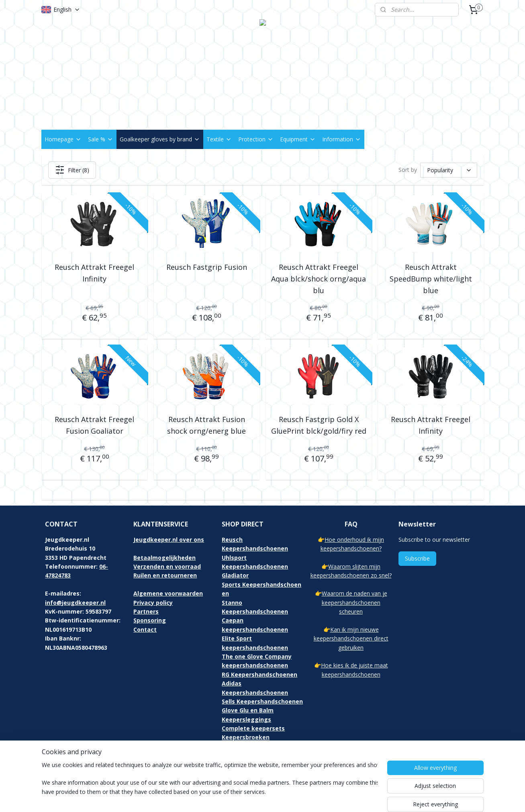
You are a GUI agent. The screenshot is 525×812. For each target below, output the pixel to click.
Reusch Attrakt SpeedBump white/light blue (430, 279)
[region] (210, 785)
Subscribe (417, 558)
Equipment (298, 139)
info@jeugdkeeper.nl (75, 603)
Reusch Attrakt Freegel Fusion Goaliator (94, 425)
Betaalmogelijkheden (164, 558)
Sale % (101, 139)
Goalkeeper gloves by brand (160, 139)
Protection (256, 139)
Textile (219, 139)
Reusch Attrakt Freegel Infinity (94, 273)
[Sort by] (449, 170)
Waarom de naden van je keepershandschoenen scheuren (354, 602)
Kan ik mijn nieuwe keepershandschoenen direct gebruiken (351, 639)
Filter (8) (72, 170)
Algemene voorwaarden (168, 593)
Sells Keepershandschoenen (262, 701)
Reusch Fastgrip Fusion (206, 267)
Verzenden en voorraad (167, 566)
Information (342, 139)
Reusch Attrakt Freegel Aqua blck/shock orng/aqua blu (319, 279)
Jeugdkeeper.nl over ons (169, 540)
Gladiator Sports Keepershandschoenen (261, 584)
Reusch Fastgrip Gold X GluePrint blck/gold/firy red (318, 425)
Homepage (63, 139)
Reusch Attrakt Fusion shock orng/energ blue (206, 425)
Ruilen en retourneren (165, 575)
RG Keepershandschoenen (259, 674)
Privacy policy (153, 603)
